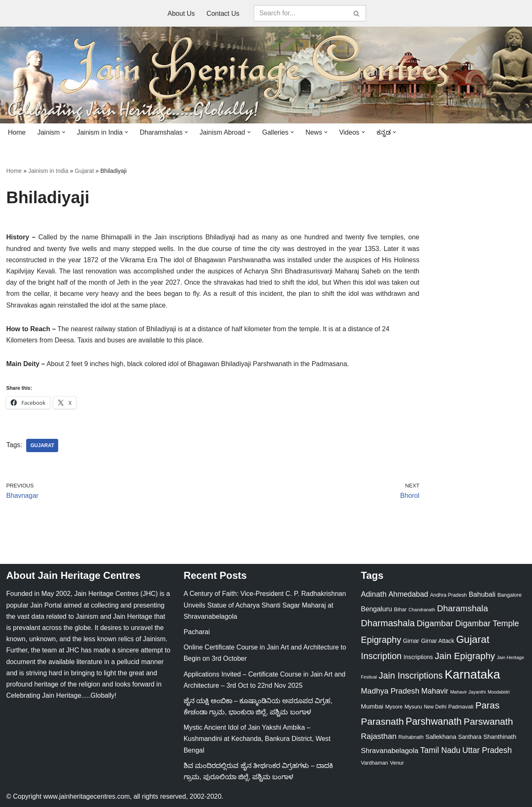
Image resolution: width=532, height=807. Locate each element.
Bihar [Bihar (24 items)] (400, 609)
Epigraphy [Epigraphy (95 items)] (381, 640)
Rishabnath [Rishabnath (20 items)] (411, 737)
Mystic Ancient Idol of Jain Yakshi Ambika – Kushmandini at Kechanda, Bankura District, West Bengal (257, 739)
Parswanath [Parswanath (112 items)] (488, 722)
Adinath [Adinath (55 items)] (374, 594)
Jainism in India (48, 171)
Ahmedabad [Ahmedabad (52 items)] (408, 594)
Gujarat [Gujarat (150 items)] (473, 639)
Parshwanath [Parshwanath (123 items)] (434, 721)
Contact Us (223, 14)
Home (17, 132)
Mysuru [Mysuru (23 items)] (413, 707)
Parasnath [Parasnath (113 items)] (382, 721)
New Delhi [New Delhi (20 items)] (435, 707)
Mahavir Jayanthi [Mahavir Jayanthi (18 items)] (468, 692)
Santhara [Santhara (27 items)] (470, 737)
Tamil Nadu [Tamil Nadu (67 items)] (440, 750)
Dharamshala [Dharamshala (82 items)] (462, 608)
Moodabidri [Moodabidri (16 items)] (499, 692)
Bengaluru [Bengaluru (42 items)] (376, 609)
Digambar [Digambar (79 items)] (435, 623)
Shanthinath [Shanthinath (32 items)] (500, 737)
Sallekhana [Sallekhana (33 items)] (441, 737)
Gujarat (84, 171)
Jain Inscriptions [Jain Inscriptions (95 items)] (411, 676)
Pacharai (197, 632)
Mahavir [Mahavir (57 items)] (435, 691)
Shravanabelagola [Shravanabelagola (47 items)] (389, 750)
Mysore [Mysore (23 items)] (394, 707)
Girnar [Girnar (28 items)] (411, 641)
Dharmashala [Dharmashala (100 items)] (388, 623)
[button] (64, 132)
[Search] (300, 13)
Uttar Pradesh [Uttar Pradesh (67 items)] (487, 750)
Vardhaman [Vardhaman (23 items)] (374, 763)
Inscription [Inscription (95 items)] (381, 656)
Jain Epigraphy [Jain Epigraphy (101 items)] (465, 656)
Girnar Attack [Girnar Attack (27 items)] (438, 641)
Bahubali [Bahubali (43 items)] (482, 594)
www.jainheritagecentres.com (86, 796)
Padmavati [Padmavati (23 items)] (461, 707)
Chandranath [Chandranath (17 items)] (422, 610)
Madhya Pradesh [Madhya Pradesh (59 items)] (390, 691)
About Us (181, 14)
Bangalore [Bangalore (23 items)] (510, 595)
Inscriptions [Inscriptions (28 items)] (418, 657)
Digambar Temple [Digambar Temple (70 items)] (487, 623)
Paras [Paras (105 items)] (488, 705)
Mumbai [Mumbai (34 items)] (372, 706)
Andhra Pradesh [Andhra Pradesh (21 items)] (449, 595)
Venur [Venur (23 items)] (397, 763)
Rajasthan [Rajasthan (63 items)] (379, 736)
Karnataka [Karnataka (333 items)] (473, 674)
